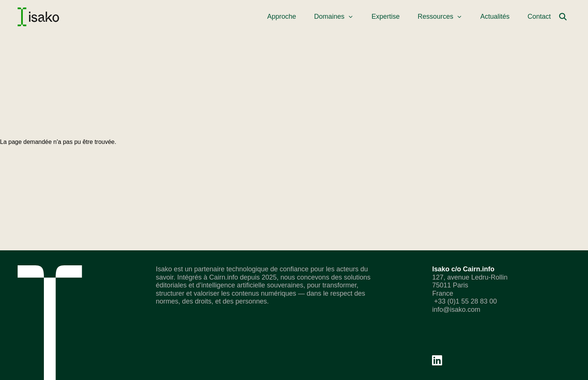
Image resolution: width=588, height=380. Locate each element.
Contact (539, 16)
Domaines (334, 16)
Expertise (386, 16)
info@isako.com (456, 310)
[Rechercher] (563, 17)
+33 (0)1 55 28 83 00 (464, 301)
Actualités (495, 16)
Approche (282, 16)
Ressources (440, 16)
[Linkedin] (437, 360)
